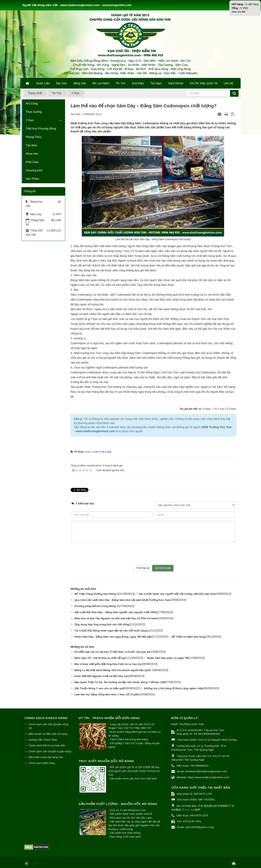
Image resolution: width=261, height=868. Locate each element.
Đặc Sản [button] (62, 83)
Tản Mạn (31, 145)
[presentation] (154, 548)
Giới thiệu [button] (138, 83)
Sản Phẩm (32, 179)
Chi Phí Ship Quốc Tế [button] (204, 83)
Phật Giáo (32, 162)
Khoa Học (32, 154)
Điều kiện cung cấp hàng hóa (46, 752)
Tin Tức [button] (121, 83)
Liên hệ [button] (228, 83)
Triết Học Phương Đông (41, 129)
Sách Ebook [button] (176, 83)
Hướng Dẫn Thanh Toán (43, 734)
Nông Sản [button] (80, 83)
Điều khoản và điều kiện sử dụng (48, 729)
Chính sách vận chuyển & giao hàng (50, 746)
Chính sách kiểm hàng (42, 758)
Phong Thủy (33, 137)
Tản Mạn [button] (156, 83)
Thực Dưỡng (34, 112)
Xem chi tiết (238, 12)
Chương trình (34, 170)
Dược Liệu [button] (43, 83)
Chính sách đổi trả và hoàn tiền (47, 740)
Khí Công (32, 103)
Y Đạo (30, 120)
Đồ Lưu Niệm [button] (101, 83)
